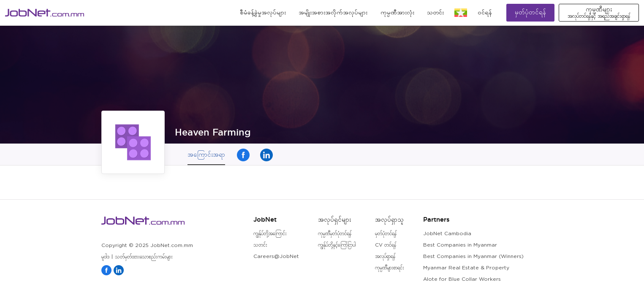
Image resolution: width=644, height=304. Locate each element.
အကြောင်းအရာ (206, 154)
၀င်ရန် (485, 13)
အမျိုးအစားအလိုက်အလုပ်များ (333, 13)
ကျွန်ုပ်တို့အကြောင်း (270, 234)
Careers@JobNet (276, 256)
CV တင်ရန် (386, 245)
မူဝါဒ (105, 257)
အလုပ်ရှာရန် (385, 256)
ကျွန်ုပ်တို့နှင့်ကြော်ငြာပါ (337, 245)
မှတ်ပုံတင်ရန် (530, 12)
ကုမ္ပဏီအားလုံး (397, 13)
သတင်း (435, 13)
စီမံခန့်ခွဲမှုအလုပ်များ (263, 13)
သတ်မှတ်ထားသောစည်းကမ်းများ (144, 257)
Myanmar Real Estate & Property (466, 268)
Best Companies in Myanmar (460, 245)
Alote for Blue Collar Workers (462, 279)
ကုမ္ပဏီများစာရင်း (390, 268)
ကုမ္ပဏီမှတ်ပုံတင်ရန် (335, 234)
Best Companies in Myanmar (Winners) (473, 256)
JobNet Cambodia (447, 234)
